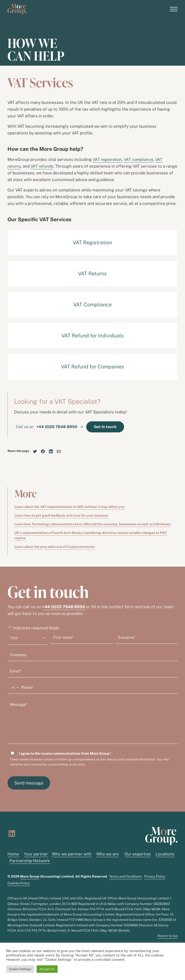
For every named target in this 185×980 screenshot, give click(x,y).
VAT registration (108, 159)
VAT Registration (92, 243)
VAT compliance (140, 159)
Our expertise (138, 854)
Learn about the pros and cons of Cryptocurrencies (55, 547)
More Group (30, 877)
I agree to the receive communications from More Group (65, 754)
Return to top (168, 936)
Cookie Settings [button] (20, 969)
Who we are (108, 854)
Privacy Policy (155, 877)
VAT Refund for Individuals (92, 336)
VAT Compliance (92, 305)
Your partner (36, 854)
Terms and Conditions (126, 877)
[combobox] (14, 688)
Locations (165, 854)
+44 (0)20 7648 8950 (64, 607)
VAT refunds (43, 166)
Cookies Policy (19, 883)
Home (13, 854)
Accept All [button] (47, 969)
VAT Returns (92, 274)
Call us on (47, 427)
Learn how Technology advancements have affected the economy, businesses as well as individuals (92, 524)
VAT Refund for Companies (92, 367)
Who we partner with (72, 854)
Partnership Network (30, 861)
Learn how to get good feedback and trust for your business (61, 515)
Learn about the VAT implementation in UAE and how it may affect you (69, 507)
